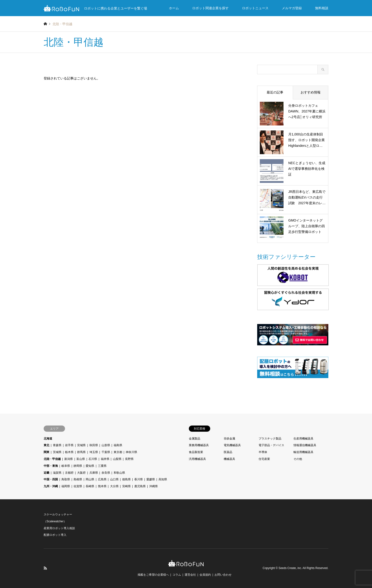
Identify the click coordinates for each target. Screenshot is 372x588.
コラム (177, 575)
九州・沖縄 (51, 486)
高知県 (163, 479)
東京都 (118, 452)
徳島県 (126, 479)
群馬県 (81, 452)
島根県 (78, 479)
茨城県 (57, 452)
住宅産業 (264, 459)
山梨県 (117, 459)
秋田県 (94, 445)
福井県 (105, 459)
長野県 (129, 459)
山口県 (114, 479)
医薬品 (228, 452)
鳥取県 (66, 479)
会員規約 (205, 575)
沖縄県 (153, 486)
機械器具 (229, 459)
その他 (298, 459)
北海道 (48, 439)
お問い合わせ (223, 575)
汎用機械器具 (197, 459)
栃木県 (69, 452)
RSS (45, 568)
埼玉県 (94, 452)
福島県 (118, 445)
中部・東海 (51, 466)
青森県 (57, 445)
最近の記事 (275, 92)
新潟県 (69, 459)
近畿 (46, 473)
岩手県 (69, 445)
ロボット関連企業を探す (210, 8)
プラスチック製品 (270, 439)
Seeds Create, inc (290, 568)
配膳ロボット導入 (55, 535)
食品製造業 (196, 452)
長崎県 (90, 486)
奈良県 (106, 473)
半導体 (263, 452)
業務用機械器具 (199, 445)
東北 (46, 445)
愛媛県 (151, 479)
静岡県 (78, 466)
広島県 (102, 479)
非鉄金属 (229, 439)
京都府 (69, 473)
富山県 (81, 459)
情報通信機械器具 (305, 445)
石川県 (93, 459)
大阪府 (81, 473)
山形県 (106, 445)
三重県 (102, 466)
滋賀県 (57, 473)
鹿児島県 (140, 486)
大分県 (114, 486)
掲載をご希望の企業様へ (153, 575)
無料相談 (322, 8)
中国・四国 (51, 479)
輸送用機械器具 (303, 452)
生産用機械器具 (303, 439)
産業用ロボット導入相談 (59, 528)
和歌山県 (119, 473)
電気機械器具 (232, 445)
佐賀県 (78, 486)
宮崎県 (126, 486)
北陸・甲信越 (52, 459)
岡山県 (90, 479)
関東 (46, 452)
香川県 (139, 479)
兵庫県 (94, 473)
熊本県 (102, 486)
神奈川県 (131, 452)
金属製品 (195, 439)
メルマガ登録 (292, 8)
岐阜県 (66, 466)
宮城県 (81, 445)
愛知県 (90, 466)
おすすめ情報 (311, 92)
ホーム (174, 8)
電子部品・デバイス (271, 445)
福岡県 (66, 486)
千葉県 (106, 452)
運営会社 (190, 575)
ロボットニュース (255, 8)
